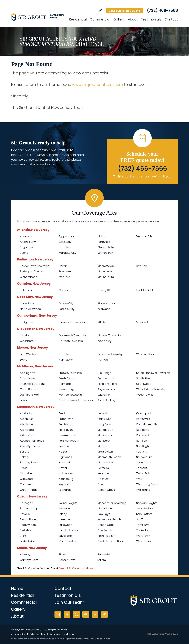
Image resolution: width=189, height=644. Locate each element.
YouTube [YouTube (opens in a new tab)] (86, 614)
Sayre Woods (106, 389)
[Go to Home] (38, 17)
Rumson (142, 441)
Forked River (28, 541)
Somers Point (106, 253)
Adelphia (26, 413)
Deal (62, 413)
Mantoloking (106, 508)
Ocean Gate (106, 525)
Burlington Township (33, 271)
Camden (65, 290)
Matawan (104, 446)
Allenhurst (26, 419)
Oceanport (144, 413)
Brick (23, 536)
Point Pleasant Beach (111, 541)
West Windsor (145, 354)
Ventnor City (144, 236)
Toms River (143, 525)
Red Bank (142, 430)
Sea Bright (143, 446)
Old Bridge (104, 373)
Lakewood (66, 525)
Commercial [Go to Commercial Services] (100, 19)
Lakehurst (65, 519)
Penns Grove (67, 560)
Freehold (65, 446)
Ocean (102, 484)
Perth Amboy (106, 378)
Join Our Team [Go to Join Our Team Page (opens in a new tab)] (69, 602)
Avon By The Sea (31, 446)
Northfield (104, 242)
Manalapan (105, 430)
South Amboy (106, 400)
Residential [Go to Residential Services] (78, 19)
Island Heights (68, 503)
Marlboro (104, 441)
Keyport (64, 484)
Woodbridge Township (151, 389)
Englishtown (67, 424)
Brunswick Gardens (32, 384)
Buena (24, 253)
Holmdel (64, 462)
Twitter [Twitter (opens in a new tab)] (76, 614)
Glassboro (27, 341)
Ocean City (66, 303)
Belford (25, 452)
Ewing (24, 360)
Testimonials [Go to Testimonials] (151, 19)
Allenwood (27, 430)
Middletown (105, 452)
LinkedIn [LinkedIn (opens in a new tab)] (95, 614)
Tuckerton (143, 530)
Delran (63, 266)
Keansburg (66, 479)
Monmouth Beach (109, 457)
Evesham (65, 271)
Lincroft (102, 413)
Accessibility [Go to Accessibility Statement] (18, 634)
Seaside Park (145, 508)
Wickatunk (143, 490)
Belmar (25, 457)
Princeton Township (110, 354)
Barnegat (26, 503)
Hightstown (66, 360)
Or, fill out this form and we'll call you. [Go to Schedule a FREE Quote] (142, 176)
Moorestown (106, 266)
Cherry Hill (104, 290)
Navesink (103, 468)
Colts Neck (27, 484)
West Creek (144, 541)
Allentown (26, 424)
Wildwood (104, 309)
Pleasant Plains (107, 384)
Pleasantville (106, 247)
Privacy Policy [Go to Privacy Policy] (37, 634)
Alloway (25, 554)
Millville (102, 322)
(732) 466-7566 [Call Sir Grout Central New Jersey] (162, 10)
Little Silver (104, 419)
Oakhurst (103, 479)
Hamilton (65, 247)
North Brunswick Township (76, 400)
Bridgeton (26, 322)
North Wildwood (30, 309)
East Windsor (28, 354)
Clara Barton (29, 389)
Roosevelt (143, 435)
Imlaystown (66, 473)
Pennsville (104, 554)
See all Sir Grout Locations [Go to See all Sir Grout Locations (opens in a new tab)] (76, 568)
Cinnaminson (28, 277)
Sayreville (104, 395)
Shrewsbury (144, 457)
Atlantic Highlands (32, 441)
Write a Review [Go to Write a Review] (100, 11)
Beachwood (28, 525)
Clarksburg (27, 473)
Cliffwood (26, 479)
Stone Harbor (106, 303)
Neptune (103, 473)
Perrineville (143, 419)
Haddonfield (145, 290)
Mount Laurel (106, 277)
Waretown (143, 536)
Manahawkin (67, 541)
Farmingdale (67, 435)
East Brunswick (30, 395)
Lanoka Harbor (69, 530)
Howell (63, 468)
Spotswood (144, 384)
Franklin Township (70, 373)
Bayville (25, 514)
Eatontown (66, 419)
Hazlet (63, 452)
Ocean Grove (106, 490)
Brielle (24, 468)
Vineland (142, 322)
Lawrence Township (72, 322)
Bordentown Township (35, 266)
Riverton (142, 266)
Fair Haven (66, 430)
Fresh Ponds (67, 378)
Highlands (65, 457)
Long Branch (106, 424)
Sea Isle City (67, 309)
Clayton (25, 335)
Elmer (62, 554)
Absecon (26, 236)
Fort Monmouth (69, 441)
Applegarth (28, 373)
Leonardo (65, 490)
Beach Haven (29, 519)
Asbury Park (28, 435)
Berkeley (25, 530)
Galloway (65, 242)
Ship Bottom (144, 514)
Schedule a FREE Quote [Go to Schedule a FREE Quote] (124, 11)
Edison (24, 400)
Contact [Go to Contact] (171, 19)
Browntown (27, 378)
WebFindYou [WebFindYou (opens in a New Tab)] (171, 634)
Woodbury (104, 341)
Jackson (64, 508)
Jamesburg (66, 389)
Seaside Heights (147, 503)
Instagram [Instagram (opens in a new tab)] (58, 614)
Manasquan (106, 435)
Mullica (102, 236)
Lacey (63, 514)
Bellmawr (26, 290)
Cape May (27, 303)
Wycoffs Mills (145, 395)
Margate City (67, 253)
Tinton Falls (144, 473)
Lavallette (65, 536)
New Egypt (104, 514)
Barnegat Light (30, 508)
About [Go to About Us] (133, 19)
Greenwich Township (72, 335)
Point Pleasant (107, 536)
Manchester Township (112, 503)
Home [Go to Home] (17, 589)
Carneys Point (29, 560)
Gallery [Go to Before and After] (119, 19)
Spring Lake (144, 462)
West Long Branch (148, 484)
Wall (139, 479)
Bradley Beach (30, 462)
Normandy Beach (109, 519)
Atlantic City (28, 242)
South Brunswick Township (153, 373)
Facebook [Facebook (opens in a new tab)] (67, 614)
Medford (65, 277)
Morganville (105, 462)
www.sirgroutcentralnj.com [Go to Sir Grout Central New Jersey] (98, 85)
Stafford (142, 519)
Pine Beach (105, 530)
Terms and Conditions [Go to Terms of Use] (62, 634)
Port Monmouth (147, 424)
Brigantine (27, 247)
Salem (102, 560)
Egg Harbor (66, 236)
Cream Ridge (29, 490)
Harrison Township (71, 341)
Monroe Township (109, 335)
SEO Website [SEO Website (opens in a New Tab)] (154, 634)
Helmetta (65, 384)
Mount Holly (105, 271)
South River (144, 378)
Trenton (103, 360)
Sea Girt (141, 452)
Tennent (142, 468)
